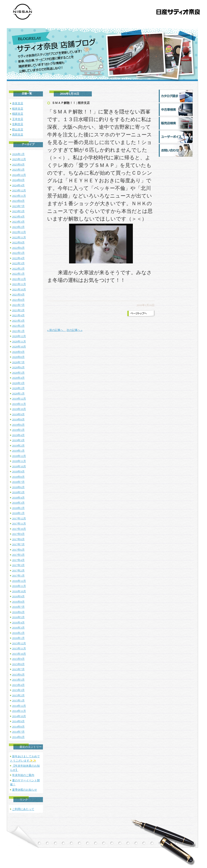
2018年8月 (18, 477)
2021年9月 (18, 295)
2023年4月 (18, 217)
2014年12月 (19, 706)
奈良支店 (18, 103)
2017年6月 (18, 550)
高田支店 (18, 135)
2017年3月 (18, 565)
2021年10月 (19, 289)
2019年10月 (19, 409)
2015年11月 (19, 648)
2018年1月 (18, 513)
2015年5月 (18, 680)
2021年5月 (18, 310)
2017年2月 (18, 570)
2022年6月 (18, 248)
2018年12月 (19, 456)
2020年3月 (18, 383)
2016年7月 (18, 607)
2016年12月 (19, 581)
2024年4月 (18, 185)
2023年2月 (18, 227)
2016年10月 (19, 591)
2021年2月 (18, 326)
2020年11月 (19, 341)
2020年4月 (18, 378)
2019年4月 (18, 435)
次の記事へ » (74, 330)
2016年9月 (18, 596)
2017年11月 (19, 524)
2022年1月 (18, 274)
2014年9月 (18, 721)
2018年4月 (18, 498)
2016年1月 (18, 638)
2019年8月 (18, 419)
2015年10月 (19, 654)
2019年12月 (19, 399)
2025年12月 (19, 159)
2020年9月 (18, 352)
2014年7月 (18, 732)
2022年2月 (18, 269)
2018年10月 (19, 466)
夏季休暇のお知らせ (25, 790)
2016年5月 (18, 617)
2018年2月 (18, 508)
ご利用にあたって (23, 809)
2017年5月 (18, 555)
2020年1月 (18, 394)
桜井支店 (18, 109)
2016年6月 (18, 612)
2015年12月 (19, 643)
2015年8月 (18, 664)
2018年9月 (18, 471)
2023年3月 (18, 222)
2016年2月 (18, 633)
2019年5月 (18, 430)
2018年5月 (18, 492)
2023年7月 (18, 206)
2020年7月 (18, 362)
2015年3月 (18, 690)
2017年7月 (18, 544)
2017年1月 (18, 576)
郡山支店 (18, 129)
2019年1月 (18, 451)
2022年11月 (19, 237)
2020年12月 (19, 336)
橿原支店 (18, 114)
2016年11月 (19, 586)
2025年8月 (18, 165)
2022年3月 (18, 263)
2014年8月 (18, 727)
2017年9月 (18, 534)
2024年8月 (18, 180)
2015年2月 (18, 695)
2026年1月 (18, 154)
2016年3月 (18, 628)
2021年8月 (18, 300)
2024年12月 (19, 175)
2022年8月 (18, 242)
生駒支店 (18, 124)
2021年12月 (19, 279)
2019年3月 (18, 440)
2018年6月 (18, 487)
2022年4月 (18, 258)
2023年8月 (18, 201)
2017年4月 (18, 560)
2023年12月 (19, 190)
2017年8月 (18, 539)
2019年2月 (18, 446)
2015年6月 (18, 675)
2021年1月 (18, 331)
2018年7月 (18, 482)
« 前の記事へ (57, 330)
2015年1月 (18, 700)
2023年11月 (19, 196)
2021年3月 (18, 321)
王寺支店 (18, 119)
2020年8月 (18, 357)
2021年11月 (19, 284)
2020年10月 (19, 347)
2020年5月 (18, 373)
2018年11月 (19, 461)
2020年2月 (18, 388)
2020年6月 (18, 367)
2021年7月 (18, 305)
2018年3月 (18, 503)
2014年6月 (18, 737)
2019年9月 (18, 414)
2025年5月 (18, 170)
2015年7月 (18, 669)
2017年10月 (19, 529)
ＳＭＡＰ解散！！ (64, 103)
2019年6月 (18, 425)
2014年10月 (19, 716)
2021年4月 (18, 315)
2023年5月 (18, 211)
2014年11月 (19, 711)
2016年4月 (18, 623)
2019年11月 (19, 404)
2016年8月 (18, 602)
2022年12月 (19, 232)
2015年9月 (18, 659)
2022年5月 (18, 253)
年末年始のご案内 (23, 775)
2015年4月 (18, 685)
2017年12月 (19, 518)
